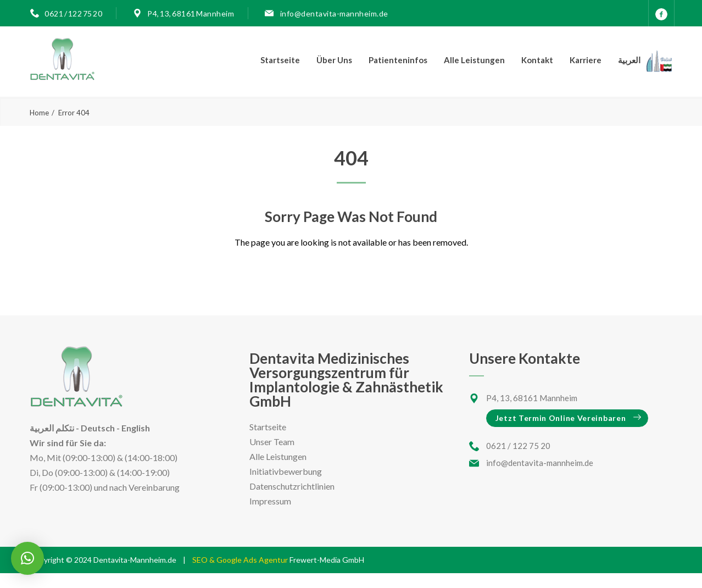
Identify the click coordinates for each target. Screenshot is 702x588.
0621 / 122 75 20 (73, 13)
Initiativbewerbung (286, 471)
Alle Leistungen (474, 60)
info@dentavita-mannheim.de (334, 13)
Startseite (280, 60)
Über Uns (334, 60)
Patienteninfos (398, 60)
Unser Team (272, 442)
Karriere (586, 60)
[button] (27, 558)
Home (39, 113)
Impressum (270, 501)
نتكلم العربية (52, 428)
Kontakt (537, 60)
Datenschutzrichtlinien (292, 486)
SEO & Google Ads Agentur (241, 560)
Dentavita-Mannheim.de (135, 560)
